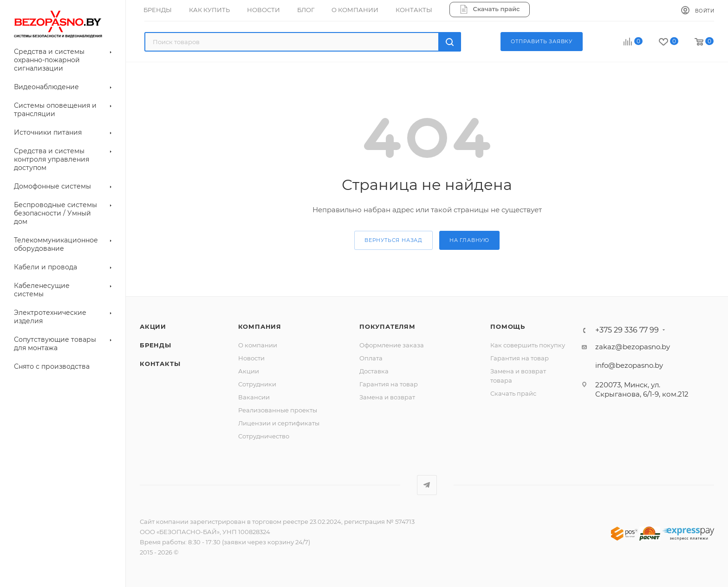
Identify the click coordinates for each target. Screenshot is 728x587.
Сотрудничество (264, 436)
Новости (251, 358)
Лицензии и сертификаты (279, 423)
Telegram (427, 485)
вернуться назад (393, 240)
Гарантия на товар (389, 384)
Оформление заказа (392, 345)
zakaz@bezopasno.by (633, 347)
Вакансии (254, 397)
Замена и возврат (387, 397)
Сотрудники (257, 384)
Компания (260, 326)
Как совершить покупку (528, 345)
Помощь (508, 326)
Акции (249, 371)
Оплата (371, 358)
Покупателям (387, 326)
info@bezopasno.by (629, 365)
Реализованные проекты (278, 410)
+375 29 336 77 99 (627, 330)
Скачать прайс (513, 393)
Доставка (374, 371)
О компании (258, 345)
